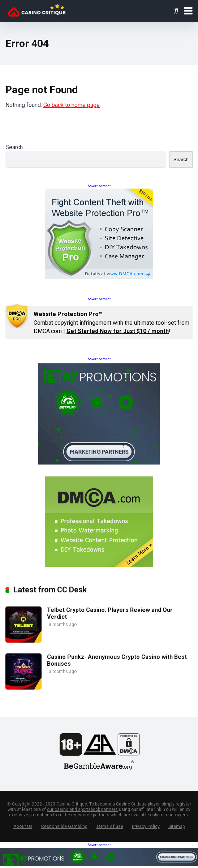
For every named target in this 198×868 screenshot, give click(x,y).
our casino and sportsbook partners (82, 809)
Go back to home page (72, 105)
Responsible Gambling (64, 826)
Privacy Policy (146, 826)
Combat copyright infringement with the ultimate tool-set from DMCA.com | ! (111, 322)
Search (14, 147)
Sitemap (177, 826)
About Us (23, 826)
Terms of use (110, 826)
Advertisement (99, 186)
